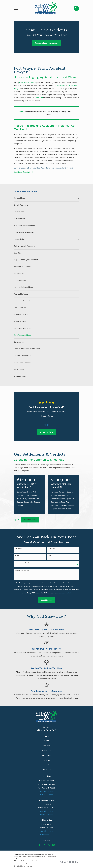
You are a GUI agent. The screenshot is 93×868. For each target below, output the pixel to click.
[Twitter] (49, 845)
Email (50, 556)
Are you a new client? (22, 563)
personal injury (60, 85)
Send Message (47, 600)
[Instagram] (44, 845)
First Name (18, 549)
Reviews (47, 760)
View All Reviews (46, 432)
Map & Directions (47, 791)
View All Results (30, 520)
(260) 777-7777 (47, 795)
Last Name (52, 549)
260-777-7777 (47, 730)
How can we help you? (22, 570)
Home (47, 741)
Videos (47, 765)
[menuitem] (45, 198)
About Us (46, 746)
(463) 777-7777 (47, 815)
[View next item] (48, 425)
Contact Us (47, 770)
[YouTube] (53, 845)
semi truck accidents (28, 82)
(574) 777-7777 (47, 835)
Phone (17, 556)
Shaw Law (39, 98)
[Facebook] (40, 845)
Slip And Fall (46, 751)
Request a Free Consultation (46, 43)
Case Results (46, 755)
